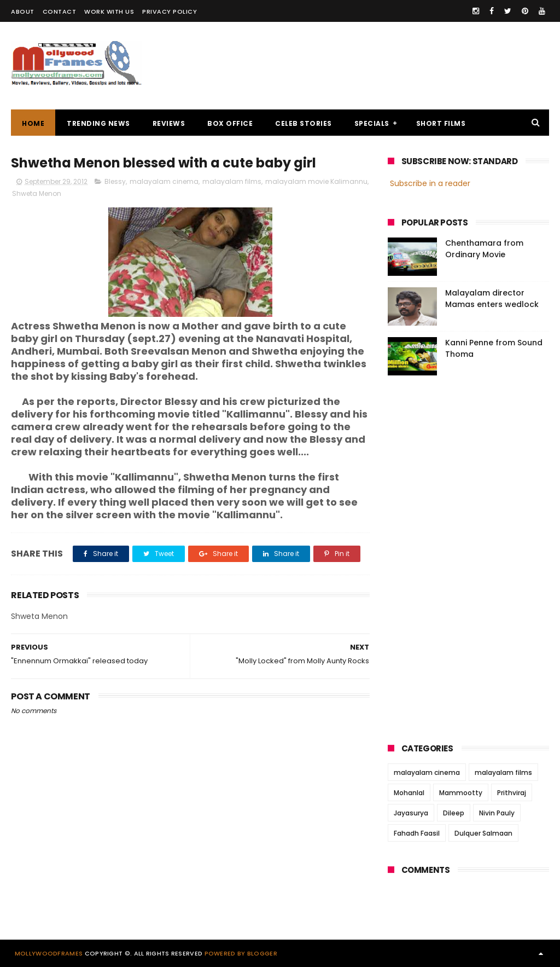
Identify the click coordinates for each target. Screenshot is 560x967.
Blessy (115, 181)
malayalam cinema (164, 181)
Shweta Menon (37, 193)
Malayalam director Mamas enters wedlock (492, 299)
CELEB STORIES (304, 123)
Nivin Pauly (497, 813)
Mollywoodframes (49, 953)
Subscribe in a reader (430, 183)
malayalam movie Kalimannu (316, 181)
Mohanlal (409, 793)
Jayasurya (411, 813)
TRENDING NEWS (98, 123)
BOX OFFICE (230, 123)
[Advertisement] (350, 66)
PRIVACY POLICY (170, 11)
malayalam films (232, 181)
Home (33, 123)
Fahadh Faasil (417, 833)
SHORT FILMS (441, 123)
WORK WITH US (109, 11)
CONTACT (60, 11)
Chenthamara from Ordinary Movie (484, 249)
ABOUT (23, 11)
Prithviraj (512, 793)
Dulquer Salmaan (483, 833)
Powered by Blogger (241, 953)
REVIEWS (169, 123)
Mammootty (461, 793)
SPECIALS (372, 123)
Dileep (454, 813)
